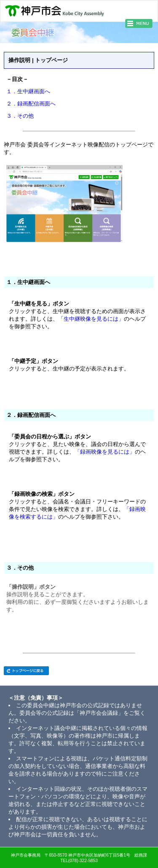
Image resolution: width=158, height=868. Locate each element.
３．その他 (20, 116)
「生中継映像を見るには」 (91, 319)
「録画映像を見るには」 (105, 452)
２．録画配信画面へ (31, 104)
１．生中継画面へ (28, 92)
